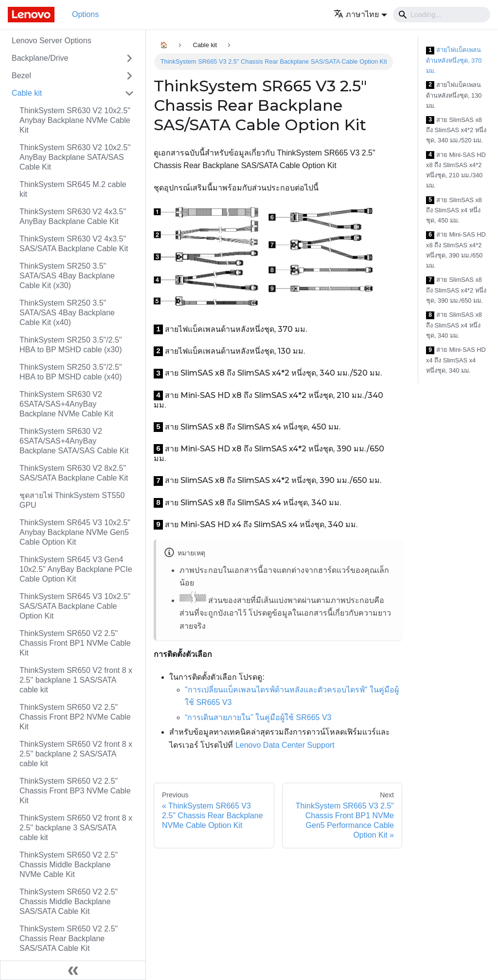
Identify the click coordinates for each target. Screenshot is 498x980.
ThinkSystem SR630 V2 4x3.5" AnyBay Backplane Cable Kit (73, 216)
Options (85, 14)
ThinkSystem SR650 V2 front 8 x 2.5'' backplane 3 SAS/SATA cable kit (76, 828)
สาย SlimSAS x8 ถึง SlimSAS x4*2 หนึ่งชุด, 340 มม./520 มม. (456, 130)
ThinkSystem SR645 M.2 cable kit (73, 189)
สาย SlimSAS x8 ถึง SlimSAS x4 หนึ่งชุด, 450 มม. (454, 210)
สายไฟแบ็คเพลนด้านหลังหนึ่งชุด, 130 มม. (454, 95)
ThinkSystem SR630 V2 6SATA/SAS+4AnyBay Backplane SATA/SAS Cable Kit (74, 441)
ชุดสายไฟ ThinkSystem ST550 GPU (72, 500)
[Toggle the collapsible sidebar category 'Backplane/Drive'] (129, 58)
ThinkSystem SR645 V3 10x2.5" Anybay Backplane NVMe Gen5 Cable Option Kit (75, 532)
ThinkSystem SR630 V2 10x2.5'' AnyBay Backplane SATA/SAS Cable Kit (75, 157)
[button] (360, 14)
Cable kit (27, 93)
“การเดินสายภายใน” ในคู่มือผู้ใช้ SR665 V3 (258, 717)
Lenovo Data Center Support (285, 745)
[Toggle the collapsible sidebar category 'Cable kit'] (129, 93)
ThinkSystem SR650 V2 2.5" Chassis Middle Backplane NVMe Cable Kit (69, 865)
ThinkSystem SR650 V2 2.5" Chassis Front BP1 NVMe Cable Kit (75, 643)
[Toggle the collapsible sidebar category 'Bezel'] (129, 76)
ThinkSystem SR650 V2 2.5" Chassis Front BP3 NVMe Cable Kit (75, 791)
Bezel (21, 76)
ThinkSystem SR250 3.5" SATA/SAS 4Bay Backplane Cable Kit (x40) (67, 313)
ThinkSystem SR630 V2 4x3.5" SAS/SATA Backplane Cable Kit (74, 244)
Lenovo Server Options (52, 41)
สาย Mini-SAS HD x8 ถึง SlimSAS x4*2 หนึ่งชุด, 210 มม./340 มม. (456, 170)
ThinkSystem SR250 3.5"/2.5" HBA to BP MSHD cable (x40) (71, 372)
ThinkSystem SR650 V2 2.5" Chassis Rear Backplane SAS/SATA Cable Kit (69, 938)
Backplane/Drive (40, 58)
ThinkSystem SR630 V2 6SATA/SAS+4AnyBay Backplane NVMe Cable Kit (66, 404)
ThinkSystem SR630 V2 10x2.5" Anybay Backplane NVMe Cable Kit (75, 120)
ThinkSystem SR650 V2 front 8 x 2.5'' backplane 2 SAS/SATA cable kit (76, 754)
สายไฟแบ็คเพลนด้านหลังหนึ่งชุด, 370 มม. (454, 60)
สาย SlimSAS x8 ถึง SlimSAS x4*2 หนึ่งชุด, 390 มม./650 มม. (456, 290)
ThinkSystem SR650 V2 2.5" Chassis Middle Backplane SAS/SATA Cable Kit (69, 902)
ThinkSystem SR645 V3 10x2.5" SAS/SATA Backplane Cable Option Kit (75, 606)
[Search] (442, 15)
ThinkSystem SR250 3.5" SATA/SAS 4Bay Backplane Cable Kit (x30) (67, 276)
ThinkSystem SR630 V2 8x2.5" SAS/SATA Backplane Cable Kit (74, 473)
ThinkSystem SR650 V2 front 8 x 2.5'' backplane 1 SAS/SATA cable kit (76, 680)
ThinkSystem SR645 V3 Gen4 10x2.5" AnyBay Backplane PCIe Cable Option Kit (76, 569)
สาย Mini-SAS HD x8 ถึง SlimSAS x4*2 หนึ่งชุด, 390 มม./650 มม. (456, 250)
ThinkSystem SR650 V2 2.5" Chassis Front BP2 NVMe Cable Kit (75, 717)
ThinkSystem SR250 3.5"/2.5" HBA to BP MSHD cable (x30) (71, 345)
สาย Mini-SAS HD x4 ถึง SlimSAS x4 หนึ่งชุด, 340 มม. (456, 360)
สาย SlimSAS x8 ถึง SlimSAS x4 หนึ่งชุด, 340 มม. (454, 325)
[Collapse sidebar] (73, 970)
